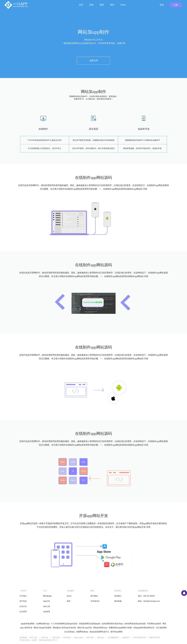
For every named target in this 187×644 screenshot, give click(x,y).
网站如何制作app (100, 628)
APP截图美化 (113, 638)
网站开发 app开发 (85, 628)
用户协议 (23, 601)
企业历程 (23, 612)
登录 (162, 5)
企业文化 (23, 606)
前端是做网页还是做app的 (90, 624)
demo (69, 596)
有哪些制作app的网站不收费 (120, 628)
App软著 (47, 612)
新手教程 (94, 596)
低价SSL (101, 638)
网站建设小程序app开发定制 (64, 628)
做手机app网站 (117, 632)
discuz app (78, 638)
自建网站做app (82, 632)
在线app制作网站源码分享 (144, 628)
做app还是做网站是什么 (99, 632)
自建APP (126, 638)
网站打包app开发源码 (43, 628)
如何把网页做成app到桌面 (135, 624)
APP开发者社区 (139, 638)
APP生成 (67, 638)
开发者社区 (95, 601)
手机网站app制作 (154, 624)
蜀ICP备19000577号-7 (48, 640)
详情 (145, 189)
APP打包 (45, 638)
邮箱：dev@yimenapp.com (149, 601)
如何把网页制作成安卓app (112, 624)
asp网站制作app (43, 624)
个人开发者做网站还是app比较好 (64, 624)
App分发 (47, 601)
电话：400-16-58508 (146, 596)
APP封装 (56, 638)
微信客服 (118, 601)
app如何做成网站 (28, 624)
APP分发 (90, 638)
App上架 (47, 606)
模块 (69, 601)
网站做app (47, 596)
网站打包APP (155, 638)
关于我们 (23, 596)
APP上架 (33, 638)
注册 (176, 5)
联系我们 (118, 596)
